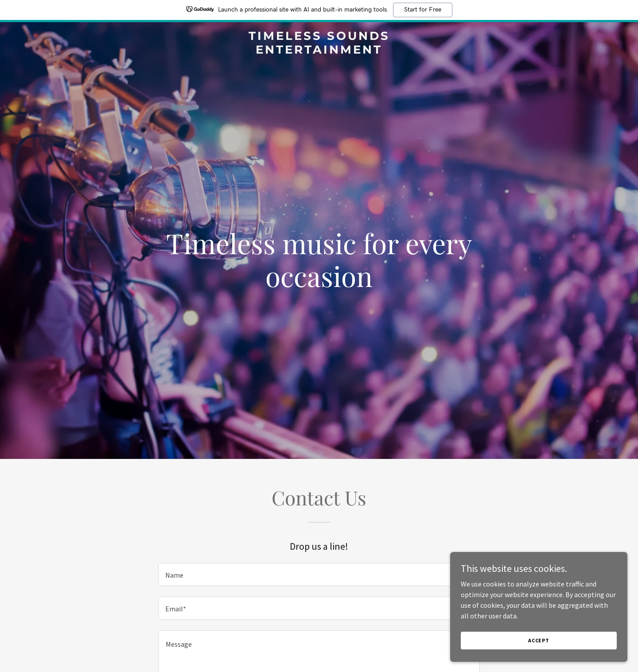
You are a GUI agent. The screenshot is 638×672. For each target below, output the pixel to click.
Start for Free (423, 10)
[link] (319, 51)
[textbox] (319, 575)
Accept (539, 640)
